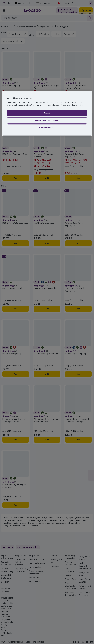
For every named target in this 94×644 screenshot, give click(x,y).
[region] (47, 113)
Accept (47, 113)
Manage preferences (47, 128)
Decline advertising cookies (47, 120)
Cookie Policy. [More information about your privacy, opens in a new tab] (77, 105)
